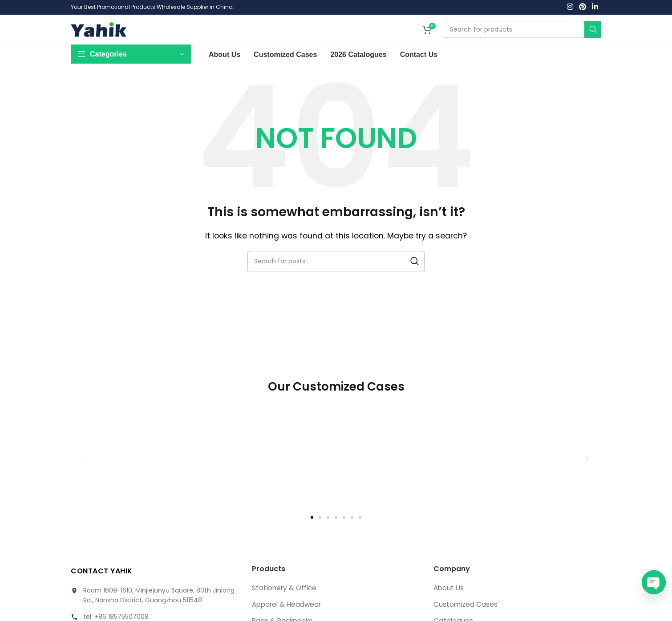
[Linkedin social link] (595, 8)
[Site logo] (99, 37)
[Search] (522, 37)
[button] (85, 473)
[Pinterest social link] (582, 8)
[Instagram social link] (570, 8)
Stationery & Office (285, 601)
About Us (449, 601)
